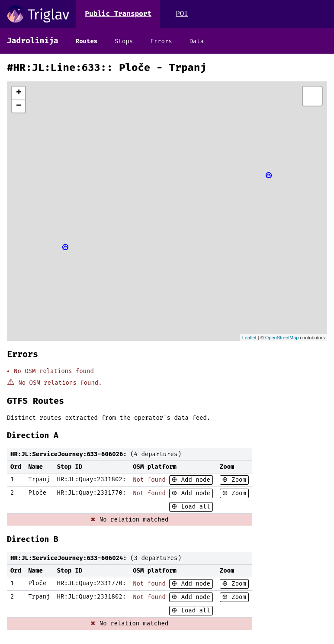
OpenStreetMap (282, 338)
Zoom (237, 480)
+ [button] (19, 93)
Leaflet (249, 338)
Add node (194, 480)
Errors (161, 41)
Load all (194, 507)
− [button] (19, 106)
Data (197, 41)
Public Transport (118, 14)
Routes (87, 41)
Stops (124, 41)
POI (182, 14)
